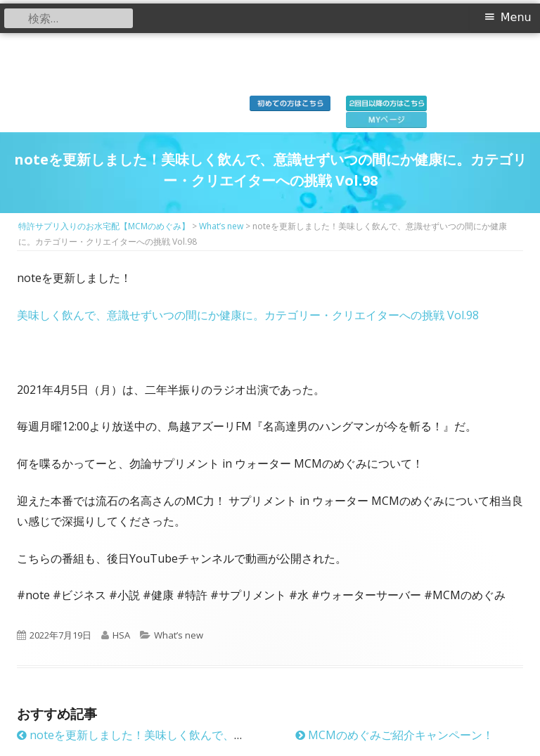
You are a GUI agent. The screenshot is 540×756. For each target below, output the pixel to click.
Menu (516, 17)
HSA (121, 635)
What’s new (179, 635)
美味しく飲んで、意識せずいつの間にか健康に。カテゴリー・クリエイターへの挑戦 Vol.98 (248, 315)
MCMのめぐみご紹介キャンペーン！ (394, 735)
